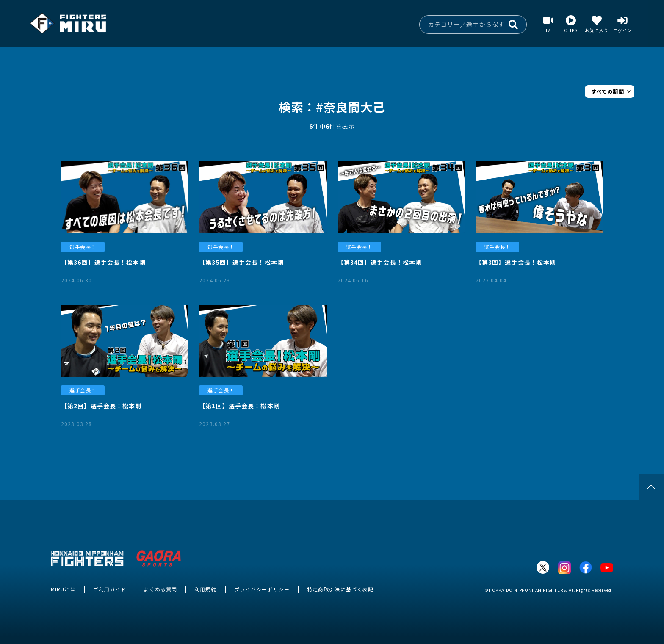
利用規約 (205, 589)
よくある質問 (160, 589)
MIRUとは (63, 589)
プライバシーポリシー (262, 589)
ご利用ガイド (110, 589)
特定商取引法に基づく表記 (340, 589)
